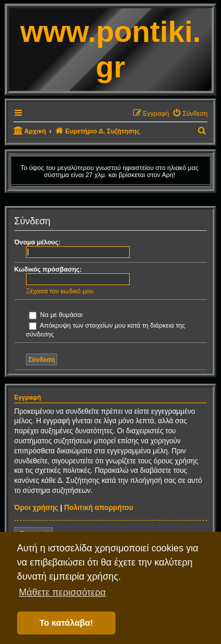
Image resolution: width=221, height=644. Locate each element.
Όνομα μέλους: (37, 242)
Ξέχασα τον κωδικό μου (60, 291)
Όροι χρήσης (36, 508)
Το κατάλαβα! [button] (66, 623)
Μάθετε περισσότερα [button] (62, 592)
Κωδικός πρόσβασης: (48, 269)
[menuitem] (190, 113)
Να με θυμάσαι (56, 315)
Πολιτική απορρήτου (99, 508)
